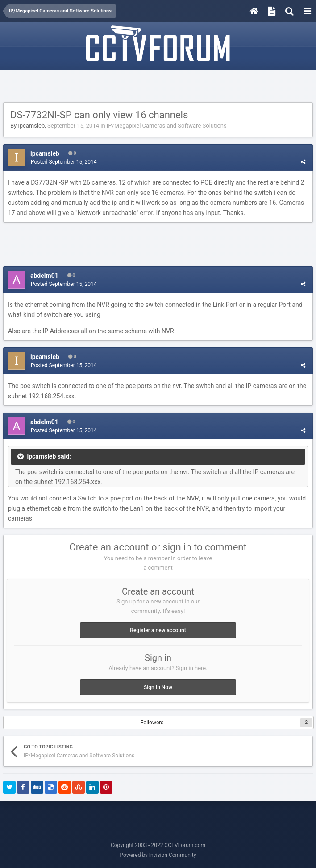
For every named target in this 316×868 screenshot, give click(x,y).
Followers (152, 723)
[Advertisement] (158, 87)
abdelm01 (44, 276)
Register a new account (158, 630)
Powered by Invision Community (158, 855)
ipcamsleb (31, 126)
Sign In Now (158, 687)
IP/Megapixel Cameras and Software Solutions (167, 126)
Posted (64, 162)
